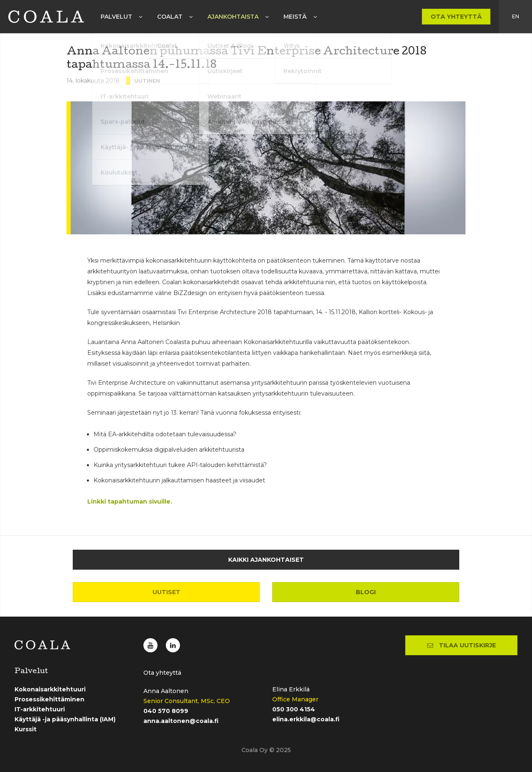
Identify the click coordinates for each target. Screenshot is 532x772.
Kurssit (26, 729)
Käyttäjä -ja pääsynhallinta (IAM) (65, 719)
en (516, 16)
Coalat (170, 17)
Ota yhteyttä (456, 17)
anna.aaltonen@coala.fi (181, 721)
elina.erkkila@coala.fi (306, 719)
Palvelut (116, 17)
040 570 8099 (166, 711)
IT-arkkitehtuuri (40, 709)
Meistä (295, 17)
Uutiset (166, 592)
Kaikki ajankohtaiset (266, 560)
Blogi (366, 592)
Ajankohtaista (233, 17)
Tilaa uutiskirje (462, 645)
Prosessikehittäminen (49, 699)
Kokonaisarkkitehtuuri (50, 689)
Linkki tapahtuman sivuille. (130, 502)
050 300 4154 (294, 709)
